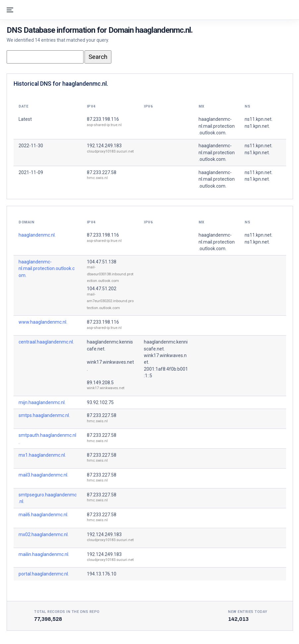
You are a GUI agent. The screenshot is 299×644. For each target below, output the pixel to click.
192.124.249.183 (104, 146)
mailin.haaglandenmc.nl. (44, 554)
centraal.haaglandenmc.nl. (46, 342)
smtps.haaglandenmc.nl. (44, 415)
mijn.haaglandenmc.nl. (42, 402)
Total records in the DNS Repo (67, 612)
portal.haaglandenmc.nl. (44, 574)
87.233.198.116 (103, 119)
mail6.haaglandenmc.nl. (43, 515)
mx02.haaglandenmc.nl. (44, 534)
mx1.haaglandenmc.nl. (42, 455)
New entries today (248, 612)
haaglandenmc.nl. (37, 235)
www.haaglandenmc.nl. (43, 322)
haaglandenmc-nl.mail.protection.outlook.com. (47, 269)
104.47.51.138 (102, 262)
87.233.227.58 (102, 172)
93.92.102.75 (100, 402)
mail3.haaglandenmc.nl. (43, 475)
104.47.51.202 (102, 289)
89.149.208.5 (100, 383)
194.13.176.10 (102, 574)
